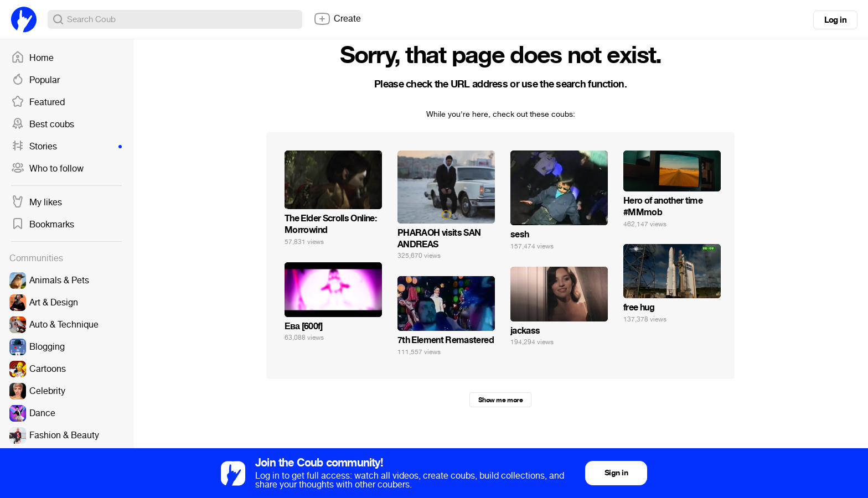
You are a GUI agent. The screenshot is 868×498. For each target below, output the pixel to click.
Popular (35, 80)
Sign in (616, 473)
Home (32, 58)
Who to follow (47, 169)
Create (337, 19)
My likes (37, 203)
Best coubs (43, 124)
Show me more (500, 400)
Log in (835, 20)
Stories (66, 147)
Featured (38, 102)
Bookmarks (43, 225)
